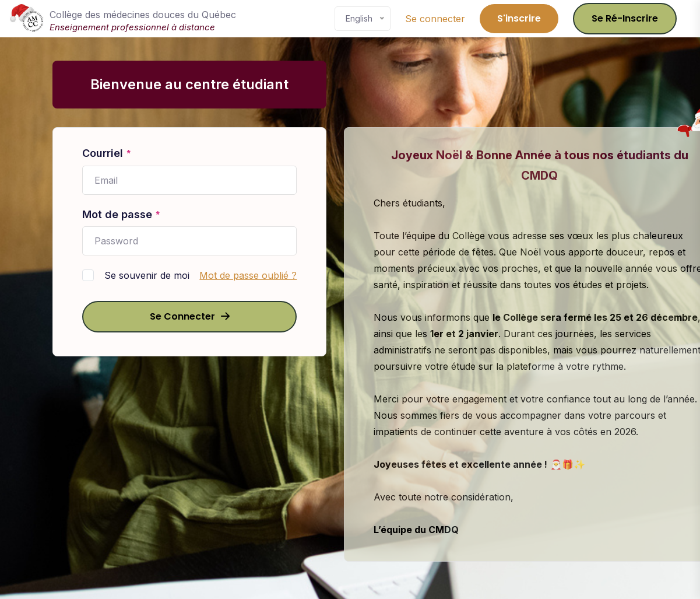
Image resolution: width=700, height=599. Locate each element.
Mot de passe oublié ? (248, 275)
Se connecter (435, 19)
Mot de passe (121, 215)
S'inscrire (519, 18)
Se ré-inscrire (625, 18)
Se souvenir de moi (147, 275)
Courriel (107, 154)
